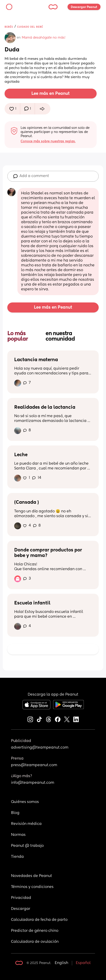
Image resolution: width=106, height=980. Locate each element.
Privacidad (21, 898)
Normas (18, 835)
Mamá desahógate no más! (44, 38)
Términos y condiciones (32, 887)
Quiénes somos (25, 802)
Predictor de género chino (35, 931)
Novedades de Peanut (31, 876)
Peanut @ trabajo (27, 846)
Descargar (21, 909)
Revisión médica (26, 824)
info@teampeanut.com (33, 783)
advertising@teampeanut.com (40, 748)
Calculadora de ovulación (35, 942)
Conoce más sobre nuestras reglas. (48, 141)
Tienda (17, 857)
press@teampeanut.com (34, 765)
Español (83, 963)
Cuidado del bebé (30, 27)
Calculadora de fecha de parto (39, 920)
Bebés (9, 27)
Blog (15, 813)
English (61, 963)
